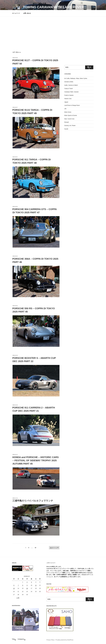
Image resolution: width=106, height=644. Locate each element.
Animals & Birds (69, 82)
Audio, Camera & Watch (71, 85)
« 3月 (18, 598)
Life (65, 109)
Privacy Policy (50, 640)
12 (35, 548)
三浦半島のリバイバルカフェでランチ (33, 501)
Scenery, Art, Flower (70, 125)
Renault (66, 122)
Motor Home (68, 112)
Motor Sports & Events (71, 115)
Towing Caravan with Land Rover (53, 7)
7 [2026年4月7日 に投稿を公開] (18, 585)
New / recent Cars (69, 119)
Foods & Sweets (69, 95)
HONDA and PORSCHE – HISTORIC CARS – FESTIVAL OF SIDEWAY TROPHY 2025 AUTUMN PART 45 (36, 460)
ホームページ (16, 13)
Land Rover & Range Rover (72, 105)
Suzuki (66, 129)
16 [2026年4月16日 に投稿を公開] (27, 588)
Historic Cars (68, 99)
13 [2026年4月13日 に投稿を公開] (14, 588)
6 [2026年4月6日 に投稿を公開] (14, 585)
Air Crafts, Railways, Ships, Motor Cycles (76, 78)
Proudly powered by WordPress (65, 640)
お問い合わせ (27, 13)
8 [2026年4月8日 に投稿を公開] (23, 585)
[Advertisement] (53, 30)
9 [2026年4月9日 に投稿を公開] (27, 585)
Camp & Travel (69, 88)
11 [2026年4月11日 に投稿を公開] (36, 585)
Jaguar (66, 102)
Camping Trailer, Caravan (71, 92)
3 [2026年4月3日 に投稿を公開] (31, 582)
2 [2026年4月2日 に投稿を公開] (27, 582)
